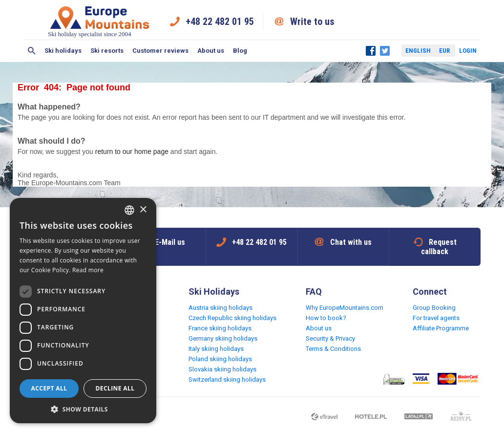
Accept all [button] (49, 388)
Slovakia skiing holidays (222, 369)
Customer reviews (160, 51)
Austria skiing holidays (220, 308)
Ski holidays (63, 51)
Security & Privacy (330, 338)
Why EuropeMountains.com (345, 308)
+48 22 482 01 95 (220, 22)
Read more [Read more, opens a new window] (88, 270)
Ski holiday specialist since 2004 (100, 21)
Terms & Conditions (333, 349)
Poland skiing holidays (220, 359)
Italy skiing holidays (216, 349)
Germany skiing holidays (223, 338)
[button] (83, 409)
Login (468, 51)
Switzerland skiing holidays (227, 379)
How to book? (326, 318)
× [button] (143, 210)
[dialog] (83, 311)
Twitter (385, 51)
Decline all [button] (115, 388)
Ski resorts (107, 51)
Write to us (312, 22)
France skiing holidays (220, 328)
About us (211, 51)
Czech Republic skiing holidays (232, 318)
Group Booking (434, 308)
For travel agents (436, 318)
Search (32, 51)
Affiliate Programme (441, 328)
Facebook (371, 51)
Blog (240, 51)
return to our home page (132, 152)
